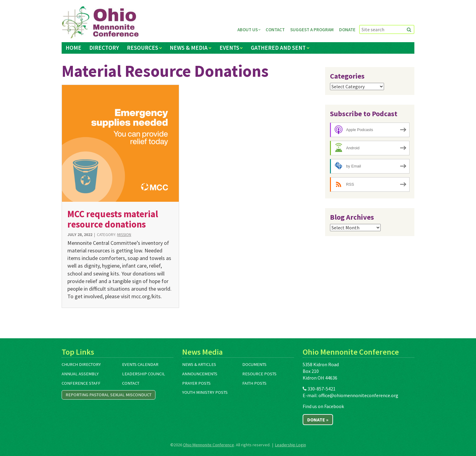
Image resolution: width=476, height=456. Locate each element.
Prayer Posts (196, 383)
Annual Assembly (80, 374)
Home (73, 48)
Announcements (200, 374)
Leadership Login (291, 445)
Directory (104, 48)
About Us (248, 30)
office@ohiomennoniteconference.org (358, 395)
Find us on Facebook (323, 406)
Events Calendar (140, 364)
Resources (143, 48)
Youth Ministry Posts (205, 392)
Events (229, 48)
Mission (124, 235)
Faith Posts (254, 383)
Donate (347, 30)
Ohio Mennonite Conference (209, 445)
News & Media (189, 48)
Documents (254, 364)
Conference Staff (81, 383)
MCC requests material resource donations (113, 219)
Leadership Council (144, 374)
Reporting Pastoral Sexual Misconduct (109, 395)
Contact (275, 30)
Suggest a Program (312, 30)
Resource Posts (259, 374)
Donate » (318, 420)
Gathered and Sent (278, 48)
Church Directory (81, 364)
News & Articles (199, 364)
